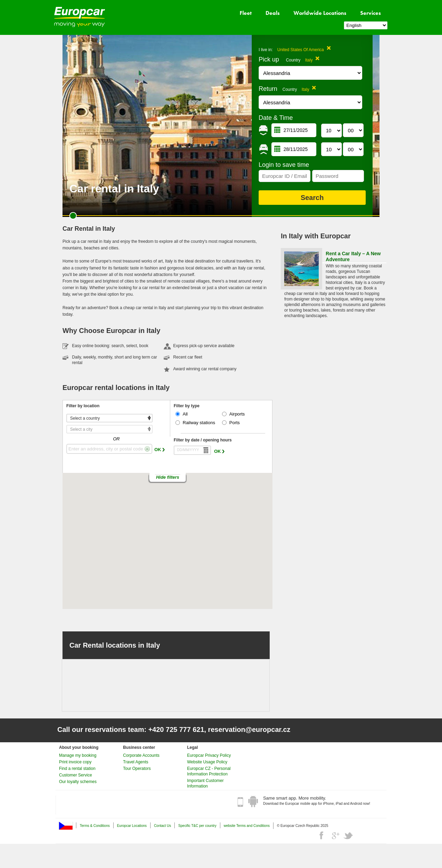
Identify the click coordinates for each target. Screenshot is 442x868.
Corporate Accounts (141, 755)
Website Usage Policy (207, 762)
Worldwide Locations (320, 13)
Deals (273, 13)
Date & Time (276, 118)
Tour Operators (137, 769)
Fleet (246, 13)
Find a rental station (77, 769)
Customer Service (75, 775)
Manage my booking (78, 755)
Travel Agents (136, 762)
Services (371, 13)
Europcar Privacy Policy (209, 755)
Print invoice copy (75, 762)
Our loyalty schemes (78, 782)
